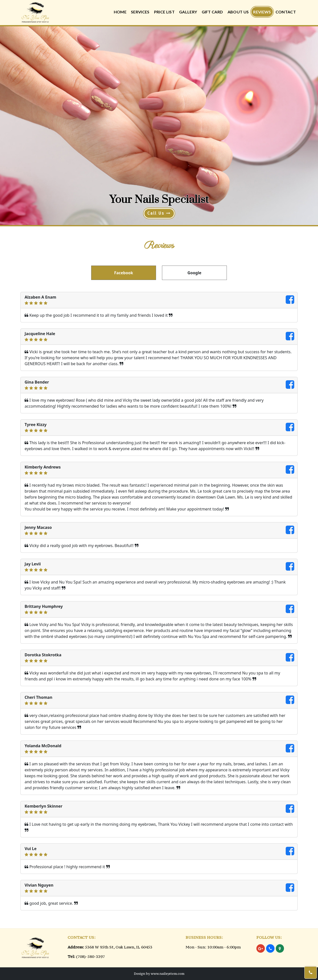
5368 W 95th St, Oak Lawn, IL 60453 (119, 947)
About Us (238, 12)
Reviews (262, 12)
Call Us (159, 213)
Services (140, 12)
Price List (164, 12)
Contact (286, 12)
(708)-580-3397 (90, 956)
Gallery (188, 12)
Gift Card (212, 12)
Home (120, 12)
